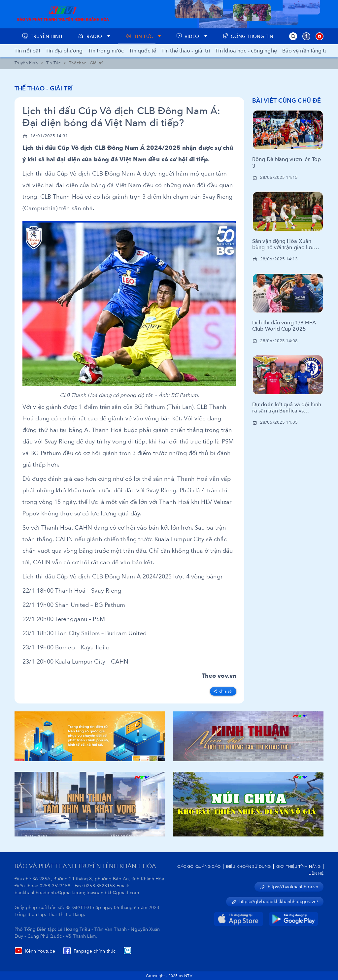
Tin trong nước (106, 51)
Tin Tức (53, 63)
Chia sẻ (222, 691)
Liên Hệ (316, 873)
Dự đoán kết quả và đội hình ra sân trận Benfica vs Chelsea (287, 408)
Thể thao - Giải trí (44, 89)
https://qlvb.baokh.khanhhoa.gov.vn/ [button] (275, 902)
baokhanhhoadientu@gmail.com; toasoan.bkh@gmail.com (77, 893)
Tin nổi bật (27, 51)
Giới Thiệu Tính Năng (298, 866)
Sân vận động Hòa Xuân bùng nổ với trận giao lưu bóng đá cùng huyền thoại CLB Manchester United (284, 245)
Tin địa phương (64, 51)
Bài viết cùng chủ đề (287, 101)
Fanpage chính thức (89, 951)
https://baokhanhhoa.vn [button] (289, 887)
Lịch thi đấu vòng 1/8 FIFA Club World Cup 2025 (284, 326)
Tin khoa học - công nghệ (246, 51)
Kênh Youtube (35, 951)
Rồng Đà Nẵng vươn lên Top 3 (287, 163)
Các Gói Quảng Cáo (199, 866)
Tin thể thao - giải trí (186, 51)
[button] (293, 36)
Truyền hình (26, 63)
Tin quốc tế (143, 51)
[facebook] (223, 690)
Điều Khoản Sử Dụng (248, 866)
